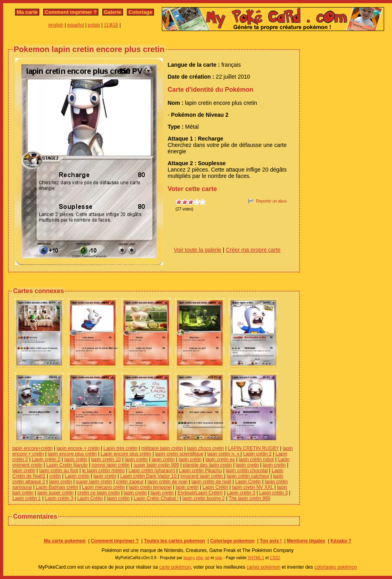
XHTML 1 (256, 558)
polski (94, 25)
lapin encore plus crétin (72, 454)
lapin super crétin (55, 493)
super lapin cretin (94, 482)
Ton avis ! (271, 541)
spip (219, 558)
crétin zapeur (130, 482)
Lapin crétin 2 (257, 454)
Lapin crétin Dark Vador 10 (149, 476)
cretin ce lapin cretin (99, 493)
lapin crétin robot (257, 459)
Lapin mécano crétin (104, 487)
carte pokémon (175, 567)
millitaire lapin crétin (162, 448)
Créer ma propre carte (253, 250)
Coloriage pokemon (233, 541)
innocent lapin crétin (202, 476)
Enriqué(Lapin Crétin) (200, 493)
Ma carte (27, 12)
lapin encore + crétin (78, 448)
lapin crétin (76, 459)
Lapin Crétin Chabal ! (156, 498)
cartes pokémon (263, 567)
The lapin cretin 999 (249, 498)
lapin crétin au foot (59, 471)
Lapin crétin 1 (27, 498)
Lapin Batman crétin (57, 487)
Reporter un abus (271, 201)
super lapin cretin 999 (157, 465)
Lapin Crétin (215, 487)
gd (207, 558)
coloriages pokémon (335, 567)
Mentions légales (306, 541)
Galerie (113, 12)
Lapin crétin (77, 476)
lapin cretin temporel (150, 487)
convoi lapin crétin (111, 465)
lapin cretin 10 (106, 459)
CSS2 (275, 558)
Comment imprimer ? (71, 12)
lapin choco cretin (205, 448)
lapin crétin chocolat (247, 471)
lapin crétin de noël (211, 482)
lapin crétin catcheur (248, 476)
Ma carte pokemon (64, 541)
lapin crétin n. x (224, 454)
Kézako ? (341, 541)
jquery (189, 558)
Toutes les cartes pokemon (175, 541)
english (56, 25)
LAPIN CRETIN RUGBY (253, 448)
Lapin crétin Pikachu (200, 471)
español (76, 25)
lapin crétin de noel (168, 482)
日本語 (111, 25)
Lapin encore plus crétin (126, 454)
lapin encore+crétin (33, 448)
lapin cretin (136, 459)
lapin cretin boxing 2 (204, 498)
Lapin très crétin (120, 448)
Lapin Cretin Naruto (67, 465)
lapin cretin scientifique (179, 454)
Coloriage (140, 12)
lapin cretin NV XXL (253, 487)
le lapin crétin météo (103, 471)
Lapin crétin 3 (241, 493)
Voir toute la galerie (198, 250)
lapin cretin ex (220, 459)
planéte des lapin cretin (207, 465)
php (199, 558)
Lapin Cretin (248, 482)
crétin (55, 476)
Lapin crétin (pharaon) (152, 471)
